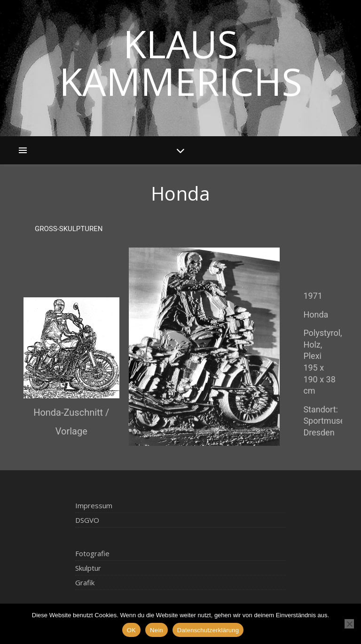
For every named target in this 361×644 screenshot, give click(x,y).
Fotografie (92, 553)
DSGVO (87, 520)
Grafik (85, 582)
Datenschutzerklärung (208, 630)
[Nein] (349, 624)
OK (131, 630)
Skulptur (88, 568)
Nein (157, 630)
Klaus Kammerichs (181, 62)
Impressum (94, 505)
